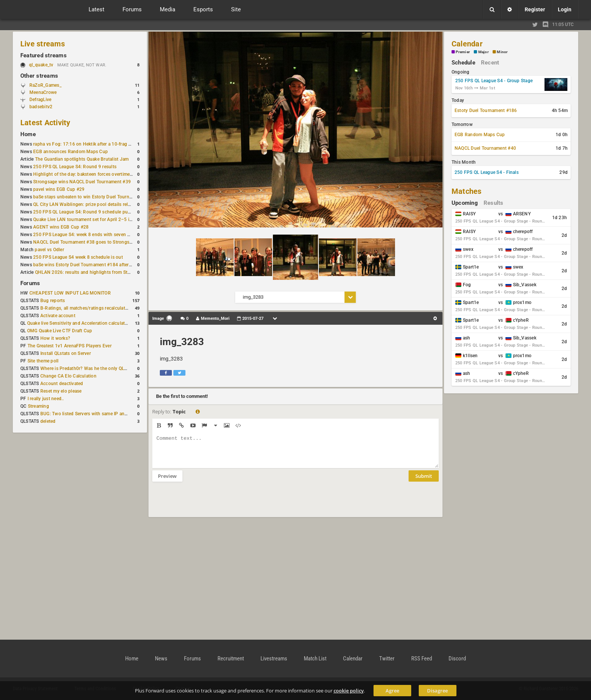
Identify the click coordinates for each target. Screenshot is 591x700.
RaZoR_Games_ (45, 85)
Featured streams (44, 55)
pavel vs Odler (49, 250)
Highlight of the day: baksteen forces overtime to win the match (100, 174)
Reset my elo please (61, 391)
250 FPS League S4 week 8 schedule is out (78, 257)
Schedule (463, 63)
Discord (457, 659)
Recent (490, 63)
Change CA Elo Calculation (68, 376)
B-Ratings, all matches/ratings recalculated (85, 308)
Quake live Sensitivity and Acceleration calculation (79, 323)
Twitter (387, 659)
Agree (392, 691)
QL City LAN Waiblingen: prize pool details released (87, 204)
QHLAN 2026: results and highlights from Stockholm (90, 272)
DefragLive (40, 100)
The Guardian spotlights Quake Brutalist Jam (82, 159)
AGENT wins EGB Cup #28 (61, 227)
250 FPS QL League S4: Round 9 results (75, 167)
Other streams (39, 76)
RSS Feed (422, 659)
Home (28, 134)
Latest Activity (45, 123)
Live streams (43, 44)
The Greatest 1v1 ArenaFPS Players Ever (70, 346)
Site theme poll (43, 361)
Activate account (58, 316)
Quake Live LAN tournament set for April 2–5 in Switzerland (95, 220)
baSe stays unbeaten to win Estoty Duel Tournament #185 (94, 197)
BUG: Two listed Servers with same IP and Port (89, 414)
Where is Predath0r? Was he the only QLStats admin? (96, 368)
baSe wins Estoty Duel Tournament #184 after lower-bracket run (100, 265)
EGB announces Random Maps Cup (70, 152)
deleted (48, 421)
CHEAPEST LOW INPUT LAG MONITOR (70, 293)
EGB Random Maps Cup (480, 135)
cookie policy (349, 691)
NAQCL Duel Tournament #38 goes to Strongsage (85, 242)
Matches (467, 191)
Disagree (437, 691)
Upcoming (465, 203)
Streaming (38, 406)
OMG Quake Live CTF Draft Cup (60, 331)
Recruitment (231, 659)
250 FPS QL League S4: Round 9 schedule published (88, 212)
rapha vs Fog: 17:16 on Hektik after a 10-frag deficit (87, 144)
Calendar (467, 44)
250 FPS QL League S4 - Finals (487, 172)
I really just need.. (46, 399)
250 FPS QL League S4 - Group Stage (494, 81)
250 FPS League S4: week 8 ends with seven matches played (96, 235)
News (161, 659)
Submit (424, 482)
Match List (315, 659)
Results (494, 203)
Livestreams (274, 659)
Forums (30, 283)
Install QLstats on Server (66, 353)
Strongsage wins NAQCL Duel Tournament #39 (82, 182)
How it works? (55, 338)
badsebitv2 (41, 107)
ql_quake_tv (41, 65)
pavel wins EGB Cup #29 (59, 189)
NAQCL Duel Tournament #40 (485, 148)
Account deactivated (62, 384)
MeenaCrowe (43, 92)
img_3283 (182, 342)
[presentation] (210, 504)
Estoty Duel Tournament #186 (486, 111)
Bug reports (53, 301)
